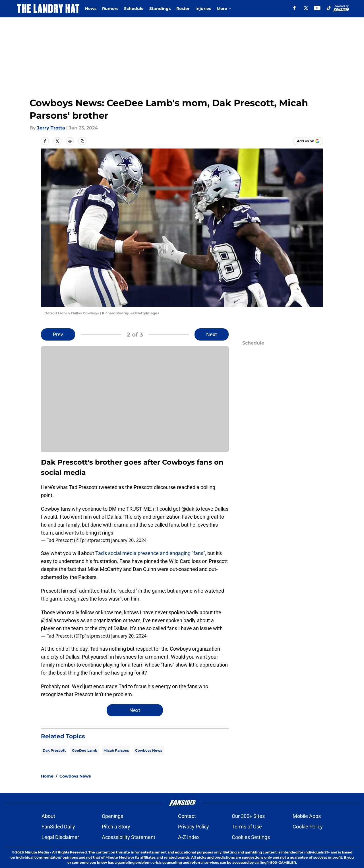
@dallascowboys (60, 620)
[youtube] (317, 8)
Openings (112, 816)
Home (47, 776)
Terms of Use (247, 827)
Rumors (110, 9)
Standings (160, 9)
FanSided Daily (58, 827)
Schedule (134, 9)
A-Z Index (189, 837)
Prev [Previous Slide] (58, 334)
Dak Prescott (54, 750)
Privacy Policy (194, 827)
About (48, 816)
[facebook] (294, 8)
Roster (183, 9)
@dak (188, 509)
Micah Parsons (116, 750)
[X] (306, 8)
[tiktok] (329, 8)
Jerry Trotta (51, 128)
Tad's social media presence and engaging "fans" (150, 553)
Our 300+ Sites (248, 816)
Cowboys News (149, 750)
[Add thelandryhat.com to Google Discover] (308, 141)
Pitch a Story (116, 827)
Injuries (203, 9)
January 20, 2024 (129, 540)
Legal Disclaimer (60, 837)
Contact (187, 816)
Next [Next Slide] (212, 334)
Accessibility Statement (129, 837)
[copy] (82, 141)
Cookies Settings (251, 837)
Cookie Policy (308, 827)
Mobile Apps (307, 816)
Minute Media (37, 852)
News (91, 9)
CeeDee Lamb (85, 750)
